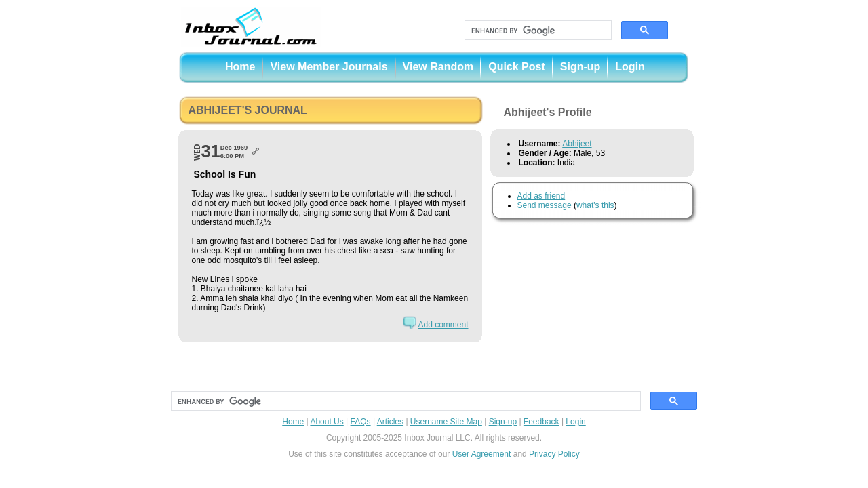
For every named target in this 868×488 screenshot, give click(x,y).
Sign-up (580, 67)
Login (630, 67)
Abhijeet (577, 144)
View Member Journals (329, 67)
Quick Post (517, 67)
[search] (537, 30)
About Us (327, 422)
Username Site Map (446, 422)
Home (240, 67)
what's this (595, 205)
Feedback (541, 422)
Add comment (443, 325)
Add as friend (541, 196)
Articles (390, 422)
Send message (545, 205)
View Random (438, 67)
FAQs (361, 422)
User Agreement (482, 454)
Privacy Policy (554, 454)
